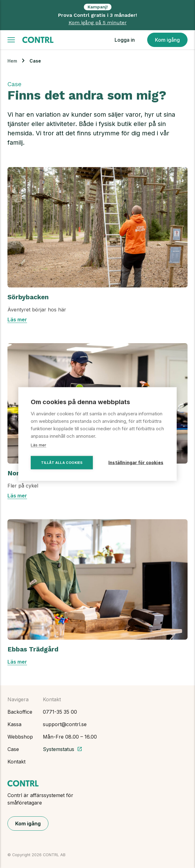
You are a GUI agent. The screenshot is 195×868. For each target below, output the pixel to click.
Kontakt (16, 762)
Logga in (125, 40)
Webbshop (20, 737)
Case (13, 749)
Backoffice (20, 712)
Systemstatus (63, 749)
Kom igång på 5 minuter (98, 23)
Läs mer (17, 320)
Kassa (14, 724)
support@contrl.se (65, 724)
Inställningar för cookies (136, 463)
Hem (12, 61)
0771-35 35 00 (60, 712)
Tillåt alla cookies (62, 463)
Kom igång (167, 40)
